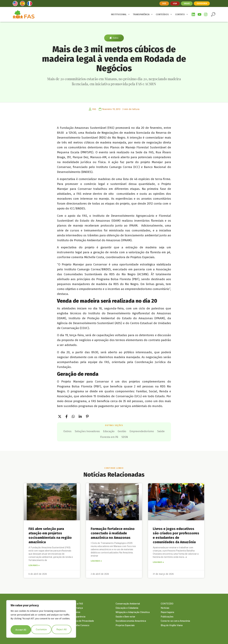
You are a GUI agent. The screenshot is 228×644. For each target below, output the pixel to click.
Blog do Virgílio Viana (172, 627)
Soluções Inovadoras (104, 431)
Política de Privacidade (82, 622)
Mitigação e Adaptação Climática (133, 612)
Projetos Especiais (125, 627)
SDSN (150, 436)
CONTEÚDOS (164, 14)
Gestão (148, 431)
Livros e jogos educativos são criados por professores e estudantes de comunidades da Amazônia (176, 534)
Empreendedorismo (87, 436)
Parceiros (75, 612)
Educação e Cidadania (127, 608)
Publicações (167, 617)
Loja (174, 3)
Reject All (41, 630)
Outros (116, 38)
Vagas (187, 3)
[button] (213, 14)
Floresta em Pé (131, 436)
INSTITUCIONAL (120, 14)
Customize (21, 630)
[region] (41, 620)
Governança (77, 608)
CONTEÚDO (167, 603)
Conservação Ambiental (128, 603)
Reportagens (167, 612)
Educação (131, 431)
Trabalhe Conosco (80, 627)
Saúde (111, 436)
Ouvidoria (203, 3)
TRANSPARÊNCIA (143, 14)
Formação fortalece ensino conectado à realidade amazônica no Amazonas (113, 532)
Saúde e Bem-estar (125, 617)
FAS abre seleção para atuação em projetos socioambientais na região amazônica (50, 534)
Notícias (165, 608)
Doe (162, 3)
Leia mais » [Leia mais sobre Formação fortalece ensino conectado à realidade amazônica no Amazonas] (96, 560)
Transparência (78, 617)
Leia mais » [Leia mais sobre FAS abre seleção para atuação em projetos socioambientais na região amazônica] (34, 564)
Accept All (62, 630)
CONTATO (182, 14)
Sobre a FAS (77, 603)
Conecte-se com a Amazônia (175, 622)
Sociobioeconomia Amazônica (131, 622)
